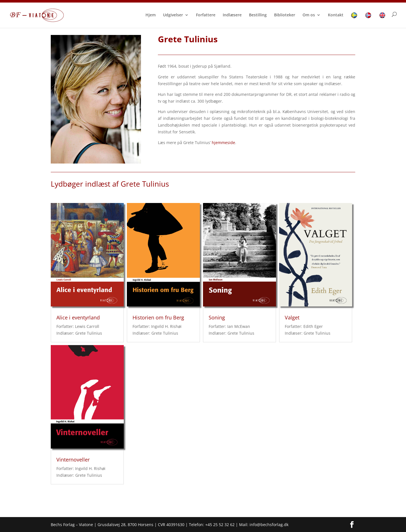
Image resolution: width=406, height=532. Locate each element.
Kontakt (336, 15)
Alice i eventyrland (78, 317)
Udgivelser (173, 15)
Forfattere (206, 15)
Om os (309, 15)
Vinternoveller (73, 460)
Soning (217, 317)
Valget (292, 317)
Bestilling (258, 15)
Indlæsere (232, 15)
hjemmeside (223, 143)
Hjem (151, 15)
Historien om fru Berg (158, 317)
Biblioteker (285, 15)
